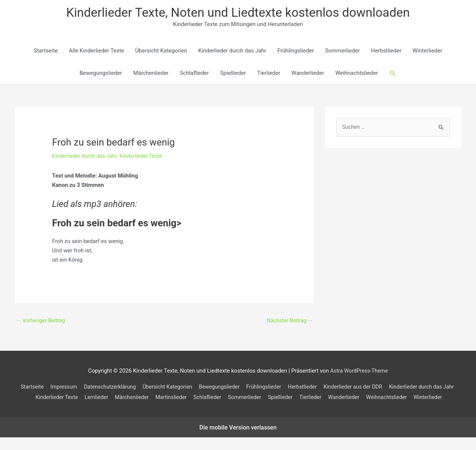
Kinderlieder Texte (145, 157)
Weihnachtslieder (356, 74)
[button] (393, 74)
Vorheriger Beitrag (41, 322)
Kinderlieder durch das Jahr (232, 52)
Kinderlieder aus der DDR (395, 389)
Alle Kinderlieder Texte (96, 52)
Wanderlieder (308, 74)
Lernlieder (170, 399)
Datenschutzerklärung (141, 389)
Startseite (46, 52)
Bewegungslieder (101, 74)
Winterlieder (427, 52)
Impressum (92, 389)
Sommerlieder (342, 52)
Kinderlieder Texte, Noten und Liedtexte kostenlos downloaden (238, 13)
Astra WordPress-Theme (359, 373)
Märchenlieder (151, 74)
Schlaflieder (194, 74)
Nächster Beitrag (289, 322)
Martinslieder (248, 399)
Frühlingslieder (296, 52)
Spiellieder (233, 74)
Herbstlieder (386, 52)
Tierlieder (268, 74)
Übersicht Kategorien (161, 52)
